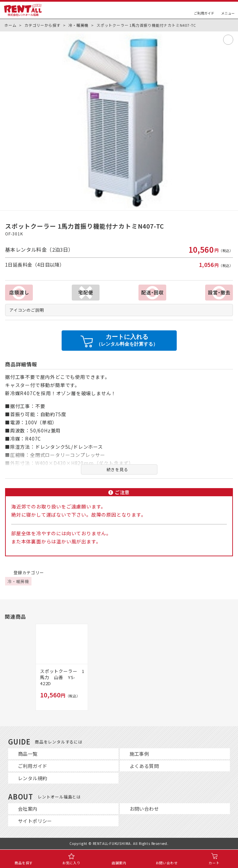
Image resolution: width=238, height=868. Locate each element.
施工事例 (139, 754)
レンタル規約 (33, 778)
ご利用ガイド (33, 766)
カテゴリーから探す (42, 25)
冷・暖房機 (78, 25)
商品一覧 (28, 754)
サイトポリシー (35, 821)
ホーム (10, 25)
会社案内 (28, 809)
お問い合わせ (144, 809)
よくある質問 (144, 766)
